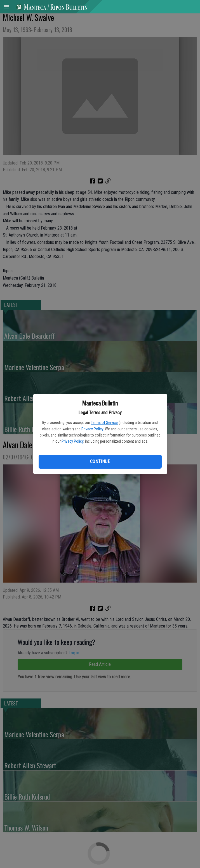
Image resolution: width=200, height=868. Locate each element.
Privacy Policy (92, 429)
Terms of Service (104, 423)
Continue (100, 462)
